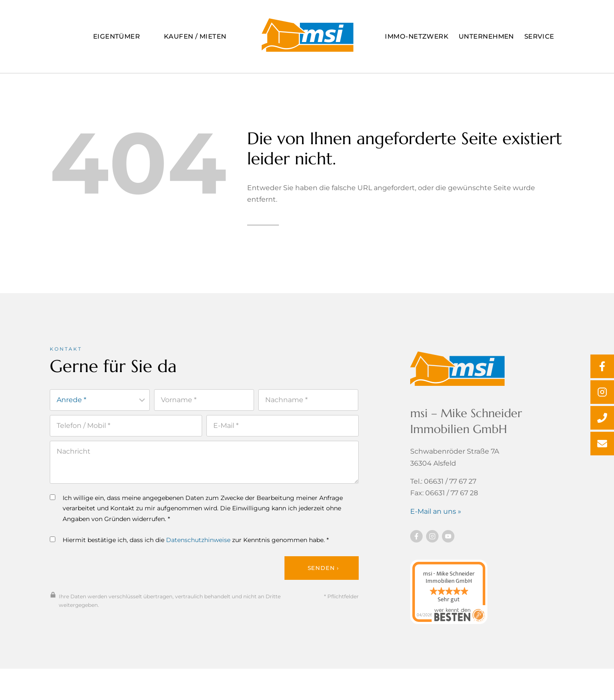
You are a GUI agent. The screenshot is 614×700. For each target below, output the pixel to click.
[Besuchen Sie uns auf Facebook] (416, 538)
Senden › (323, 570)
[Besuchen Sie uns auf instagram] (432, 538)
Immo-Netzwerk (417, 36)
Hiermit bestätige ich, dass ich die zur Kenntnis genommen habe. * (189, 542)
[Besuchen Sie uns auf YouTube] (448, 538)
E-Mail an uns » (436, 513)
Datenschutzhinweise (198, 542)
